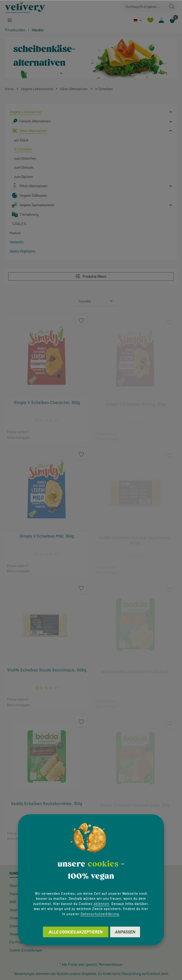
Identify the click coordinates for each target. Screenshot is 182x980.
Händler (38, 30)
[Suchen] (172, 7)
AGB (13, 902)
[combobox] (145, 7)
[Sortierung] (96, 301)
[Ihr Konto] (161, 20)
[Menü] (10, 20)
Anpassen (125, 932)
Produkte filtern (91, 276)
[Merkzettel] (150, 20)
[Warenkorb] (172, 20)
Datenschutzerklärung (100, 914)
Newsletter (18, 934)
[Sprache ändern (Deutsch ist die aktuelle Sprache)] (137, 20)
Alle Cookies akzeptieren (76, 932)
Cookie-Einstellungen (26, 950)
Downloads (18, 926)
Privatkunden (15, 30)
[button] (171, 112)
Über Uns (16, 886)
